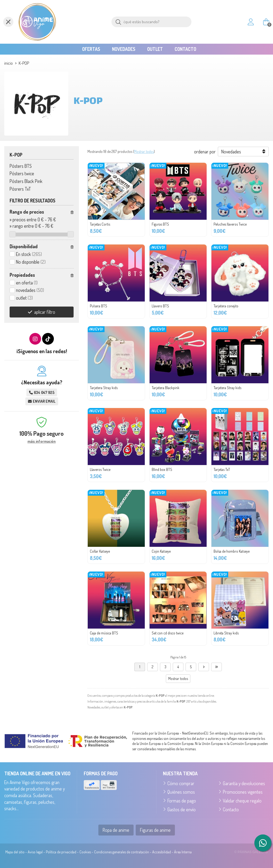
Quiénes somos (181, 792)
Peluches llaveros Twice (230, 224)
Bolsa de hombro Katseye (232, 551)
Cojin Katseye (161, 551)
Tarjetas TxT (222, 469)
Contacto (231, 809)
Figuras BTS (160, 224)
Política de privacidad (61, 852)
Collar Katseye (100, 551)
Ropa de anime (116, 830)
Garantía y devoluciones (244, 783)
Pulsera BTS (99, 306)
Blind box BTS (162, 469)
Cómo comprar (181, 783)
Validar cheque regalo (242, 801)
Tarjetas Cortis (100, 224)
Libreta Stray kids (226, 633)
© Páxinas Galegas (251, 852)
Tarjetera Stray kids (104, 388)
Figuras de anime (155, 830)
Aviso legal (35, 852)
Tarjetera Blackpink (166, 388)
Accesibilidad (162, 852)
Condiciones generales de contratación (122, 852)
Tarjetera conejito (226, 306)
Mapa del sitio (15, 852)
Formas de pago (182, 801)
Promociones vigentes (243, 792)
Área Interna (183, 852)
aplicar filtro (45, 312)
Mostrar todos (144, 151)
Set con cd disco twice (168, 633)
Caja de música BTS (104, 633)
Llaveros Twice (100, 469)
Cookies (85, 852)
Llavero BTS (160, 306)
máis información (42, 441)
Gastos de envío (182, 809)
